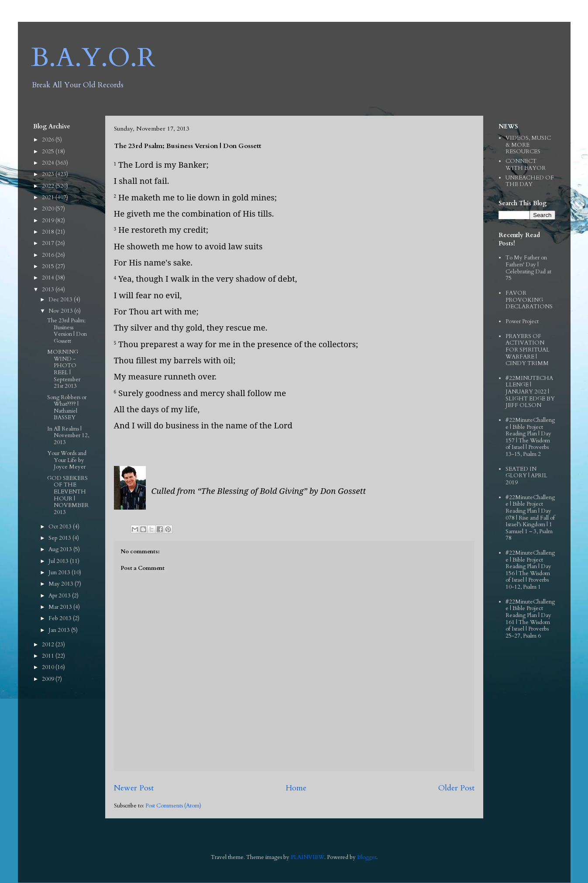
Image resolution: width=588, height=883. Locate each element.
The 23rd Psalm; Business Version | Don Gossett (67, 331)
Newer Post (134, 788)
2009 (49, 679)
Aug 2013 (61, 549)
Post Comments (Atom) (173, 806)
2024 (49, 163)
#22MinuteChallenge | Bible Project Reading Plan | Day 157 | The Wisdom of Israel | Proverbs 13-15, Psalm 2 (530, 437)
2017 (49, 243)
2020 (49, 209)
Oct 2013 (61, 527)
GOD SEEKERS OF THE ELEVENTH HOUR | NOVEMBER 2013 (68, 495)
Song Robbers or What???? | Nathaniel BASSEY (67, 408)
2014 (49, 278)
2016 (49, 255)
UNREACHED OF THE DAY (530, 181)
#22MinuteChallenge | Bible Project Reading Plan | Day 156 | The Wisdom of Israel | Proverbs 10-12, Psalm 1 (530, 570)
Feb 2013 (61, 618)
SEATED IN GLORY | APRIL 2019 (526, 476)
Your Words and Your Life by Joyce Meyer (67, 460)
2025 (49, 152)
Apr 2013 (60, 596)
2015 (49, 266)
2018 (49, 232)
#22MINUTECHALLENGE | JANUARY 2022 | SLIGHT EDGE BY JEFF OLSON (530, 392)
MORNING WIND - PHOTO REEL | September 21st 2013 (64, 369)
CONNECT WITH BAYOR (526, 165)
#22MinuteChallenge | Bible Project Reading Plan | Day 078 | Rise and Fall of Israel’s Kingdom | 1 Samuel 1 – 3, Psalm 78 (530, 518)
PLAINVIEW (308, 857)
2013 (49, 290)
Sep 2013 (60, 538)
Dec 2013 (61, 300)
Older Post (456, 788)
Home (296, 788)
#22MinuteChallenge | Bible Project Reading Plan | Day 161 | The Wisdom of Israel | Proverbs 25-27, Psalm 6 (530, 619)
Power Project (522, 321)
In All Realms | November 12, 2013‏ (68, 436)
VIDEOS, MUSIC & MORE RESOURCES (528, 145)
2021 (49, 197)
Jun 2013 (60, 573)
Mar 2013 (61, 607)
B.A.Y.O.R (93, 58)
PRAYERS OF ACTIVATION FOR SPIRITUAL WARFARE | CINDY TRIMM (528, 350)
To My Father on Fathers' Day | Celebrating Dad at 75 (528, 268)
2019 (49, 221)
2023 (49, 174)
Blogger (367, 857)
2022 (49, 186)
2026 (49, 140)
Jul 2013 (59, 561)
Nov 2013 (61, 311)
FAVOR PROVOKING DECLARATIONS (529, 300)
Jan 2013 (60, 630)
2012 (49, 645)
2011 (49, 656)
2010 (49, 667)
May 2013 (62, 584)
